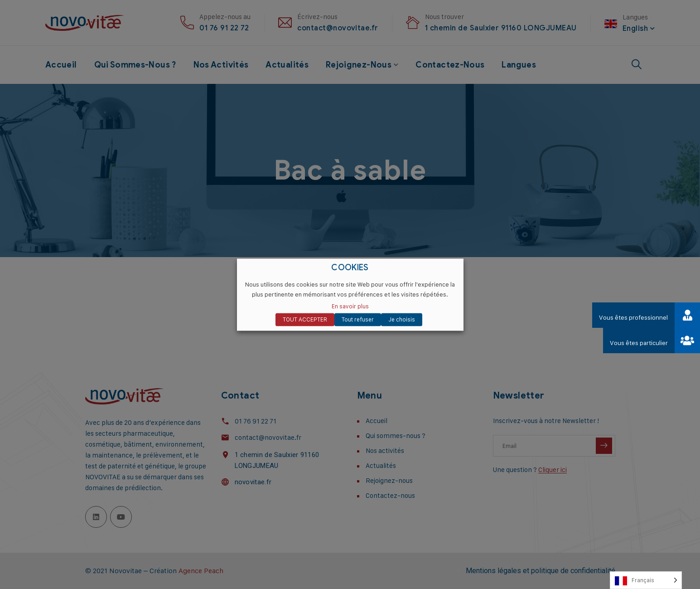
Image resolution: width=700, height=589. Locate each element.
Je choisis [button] (402, 319)
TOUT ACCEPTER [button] (305, 319)
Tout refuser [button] (358, 319)
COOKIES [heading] (350, 268)
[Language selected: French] (646, 580)
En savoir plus (350, 306)
